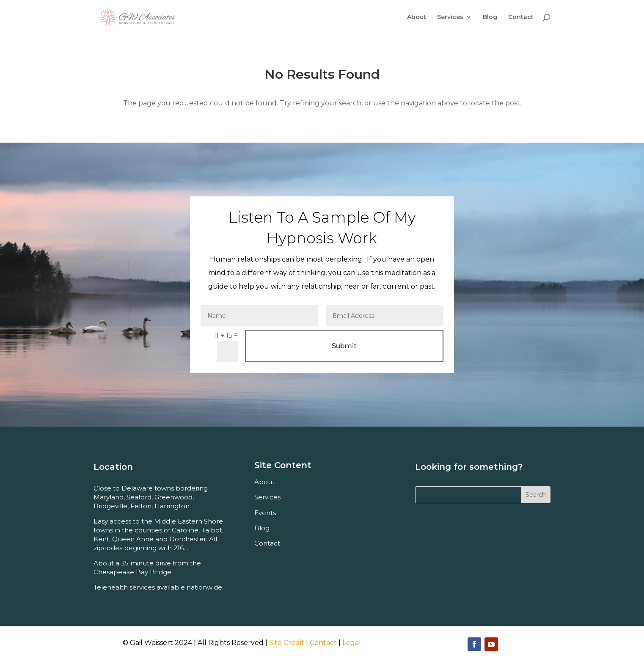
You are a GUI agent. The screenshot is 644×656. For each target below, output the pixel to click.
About (417, 17)
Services (450, 17)
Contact (521, 17)
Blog (490, 17)
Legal (352, 643)
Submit (344, 346)
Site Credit (287, 643)
